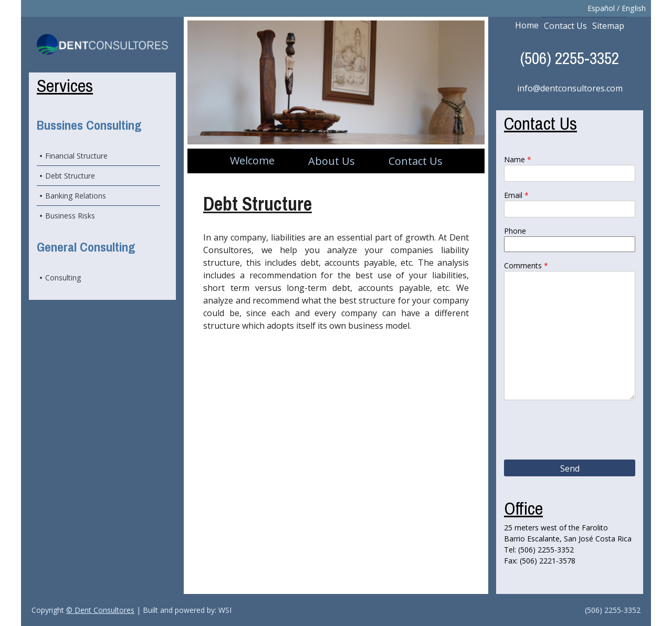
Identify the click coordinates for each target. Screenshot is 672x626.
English (634, 8)
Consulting (63, 278)
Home (527, 25)
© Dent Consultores (100, 610)
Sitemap (608, 26)
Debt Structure (70, 176)
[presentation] (570, 431)
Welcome (252, 160)
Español (601, 8)
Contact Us (416, 161)
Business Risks (70, 216)
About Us (332, 161)
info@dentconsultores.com (570, 88)
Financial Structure (76, 156)
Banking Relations (76, 196)
